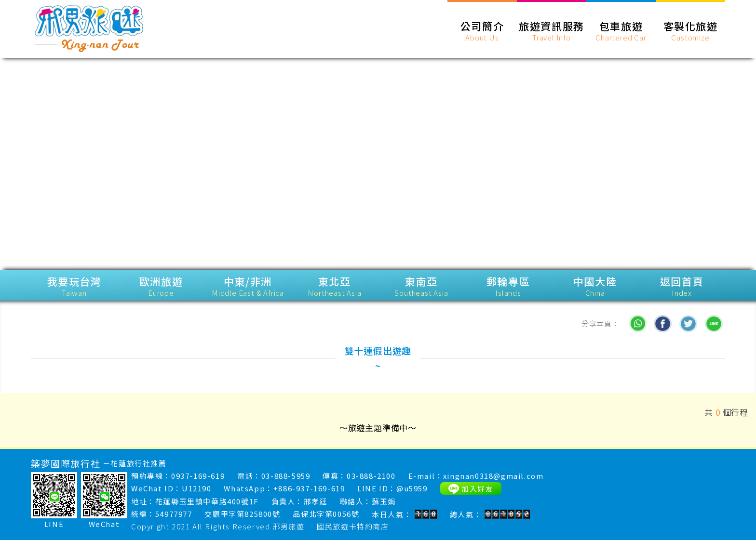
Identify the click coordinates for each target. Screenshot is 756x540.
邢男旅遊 (288, 526)
